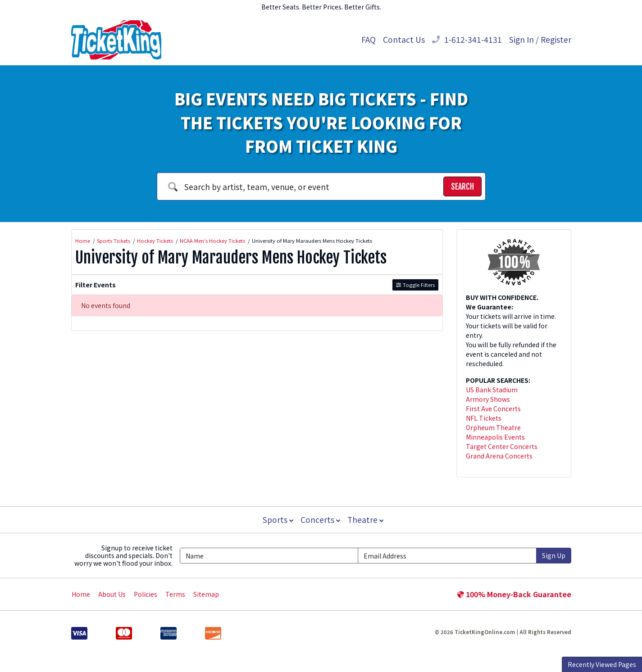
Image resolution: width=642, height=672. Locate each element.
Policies (146, 594)
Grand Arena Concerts (499, 456)
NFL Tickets (484, 418)
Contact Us (404, 39)
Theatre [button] (366, 520)
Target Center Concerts (502, 446)
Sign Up (554, 555)
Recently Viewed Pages (602, 664)
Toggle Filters (415, 285)
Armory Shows (488, 399)
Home (81, 594)
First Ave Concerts (493, 409)
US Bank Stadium (492, 390)
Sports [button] (277, 520)
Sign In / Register (540, 39)
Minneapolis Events (495, 437)
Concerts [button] (320, 520)
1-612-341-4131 (467, 39)
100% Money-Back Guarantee (514, 594)
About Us (112, 594)
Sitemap (206, 594)
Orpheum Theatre (493, 427)
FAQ (369, 39)
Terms (175, 594)
